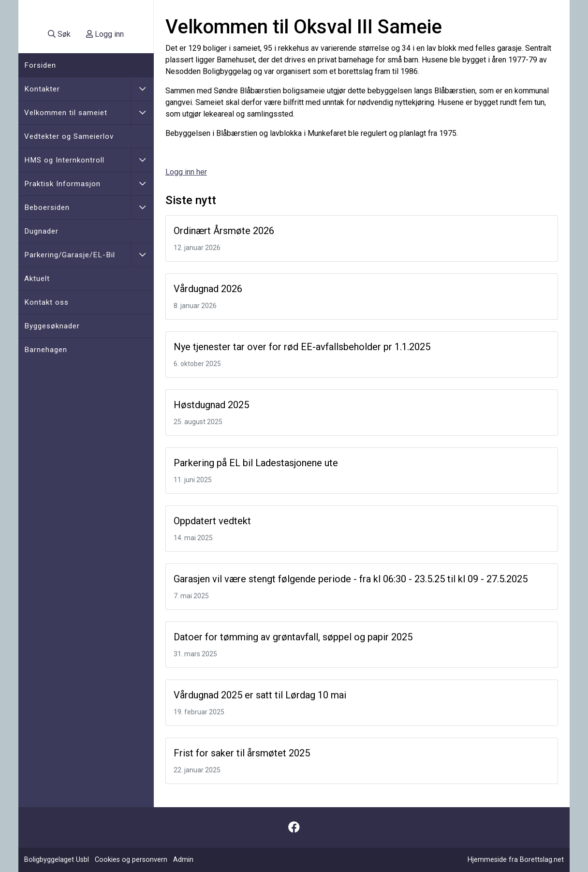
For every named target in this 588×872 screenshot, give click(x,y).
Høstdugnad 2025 (211, 405)
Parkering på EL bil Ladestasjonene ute (256, 463)
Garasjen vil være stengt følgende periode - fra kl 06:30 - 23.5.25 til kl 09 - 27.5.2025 (351, 579)
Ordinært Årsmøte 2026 (224, 231)
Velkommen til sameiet (66, 113)
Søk (59, 34)
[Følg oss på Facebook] (294, 828)
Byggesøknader (52, 326)
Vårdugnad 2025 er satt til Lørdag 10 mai (260, 695)
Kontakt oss (46, 302)
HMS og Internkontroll (64, 160)
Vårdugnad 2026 (208, 289)
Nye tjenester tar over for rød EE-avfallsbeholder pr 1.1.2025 (302, 347)
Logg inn (105, 34)
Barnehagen (46, 350)
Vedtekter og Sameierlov (69, 136)
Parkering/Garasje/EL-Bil (70, 255)
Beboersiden (47, 207)
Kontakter (42, 89)
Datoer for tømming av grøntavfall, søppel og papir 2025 (293, 637)
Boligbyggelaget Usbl (57, 860)
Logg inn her (186, 172)
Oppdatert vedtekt (212, 521)
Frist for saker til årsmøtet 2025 (242, 753)
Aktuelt (37, 279)
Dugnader (41, 231)
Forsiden (40, 65)
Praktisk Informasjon (62, 184)
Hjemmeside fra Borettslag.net (516, 860)
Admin (183, 860)
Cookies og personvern (131, 860)
